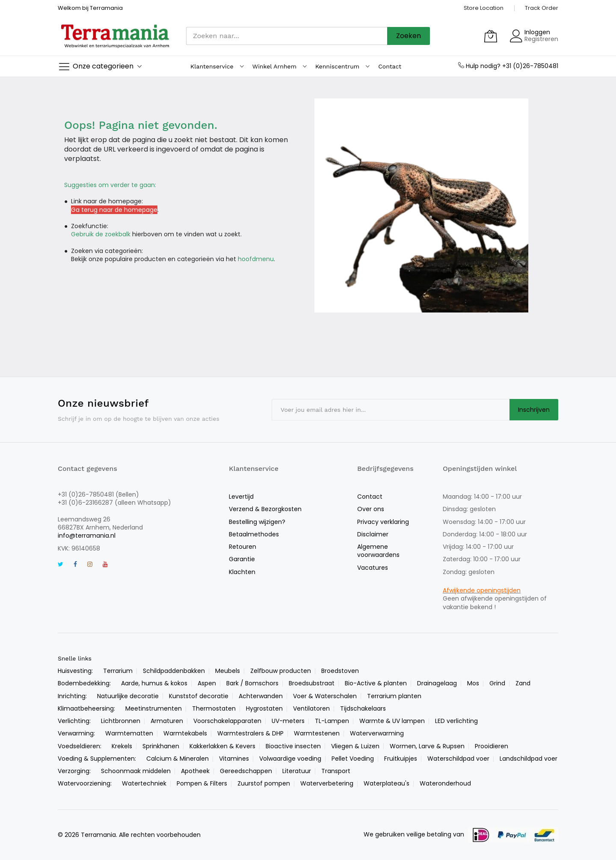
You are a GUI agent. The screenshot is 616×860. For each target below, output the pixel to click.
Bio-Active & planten (376, 683)
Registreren (541, 39)
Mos (473, 683)
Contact (370, 497)
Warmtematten (129, 733)
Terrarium (118, 671)
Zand (523, 683)
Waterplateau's (386, 783)
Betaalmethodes (254, 534)
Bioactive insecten (293, 746)
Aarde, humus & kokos (154, 683)
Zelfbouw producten (281, 671)
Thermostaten (214, 708)
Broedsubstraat (312, 683)
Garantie (242, 559)
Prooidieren (492, 746)
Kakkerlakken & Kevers (222, 746)
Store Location (484, 8)
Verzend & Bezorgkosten (265, 509)
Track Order (542, 8)
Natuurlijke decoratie (128, 696)
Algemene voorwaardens (378, 551)
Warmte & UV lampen (392, 721)
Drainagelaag (437, 683)
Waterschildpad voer (458, 759)
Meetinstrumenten (154, 708)
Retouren (243, 547)
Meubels (228, 671)
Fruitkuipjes (401, 759)
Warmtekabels (185, 733)
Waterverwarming (377, 733)
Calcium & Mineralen (178, 759)
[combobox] (287, 36)
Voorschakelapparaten (227, 721)
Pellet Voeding (353, 759)
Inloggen (537, 32)
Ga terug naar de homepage (114, 210)
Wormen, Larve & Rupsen (427, 746)
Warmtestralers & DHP (250, 733)
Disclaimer (373, 534)
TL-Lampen (332, 721)
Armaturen (167, 721)
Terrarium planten (394, 696)
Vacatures (373, 568)
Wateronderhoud (445, 783)
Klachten (242, 572)
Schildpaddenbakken (174, 671)
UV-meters (288, 721)
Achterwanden (261, 696)
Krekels (122, 746)
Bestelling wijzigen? (257, 522)
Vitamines (234, 759)
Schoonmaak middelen (136, 771)
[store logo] (115, 36)
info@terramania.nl (87, 536)
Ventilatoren (311, 708)
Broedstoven (340, 671)
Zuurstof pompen (264, 783)
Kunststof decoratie (199, 696)
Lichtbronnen (121, 721)
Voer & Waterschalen (325, 696)
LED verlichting (456, 721)
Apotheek (195, 771)
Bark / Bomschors (252, 683)
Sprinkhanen (161, 746)
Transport (336, 771)
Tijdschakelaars (363, 708)
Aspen (207, 683)
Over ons (371, 509)
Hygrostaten (264, 708)
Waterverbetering (327, 783)
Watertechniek (144, 783)
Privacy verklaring (383, 522)
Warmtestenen (317, 733)
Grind (497, 683)
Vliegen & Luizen (355, 746)
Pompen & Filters (202, 783)
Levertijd (241, 497)
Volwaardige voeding (290, 759)
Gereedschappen (246, 771)
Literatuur (297, 771)
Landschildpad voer (529, 759)
